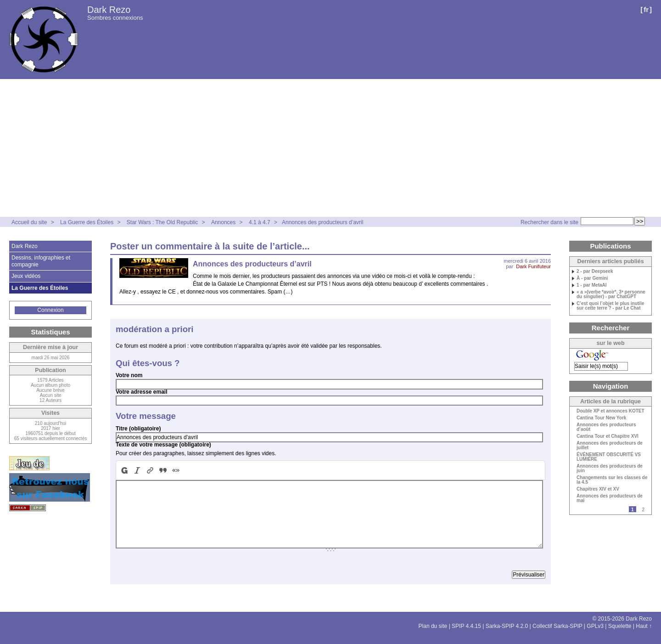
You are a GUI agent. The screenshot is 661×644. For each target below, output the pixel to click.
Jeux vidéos (26, 276)
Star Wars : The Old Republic (162, 222)
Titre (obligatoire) (138, 429)
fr (646, 9)
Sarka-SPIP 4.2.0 (507, 626)
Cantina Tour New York (601, 418)
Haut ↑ (644, 626)
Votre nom (129, 375)
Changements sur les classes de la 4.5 (612, 480)
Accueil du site (29, 222)
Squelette (620, 626)
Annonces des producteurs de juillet (610, 446)
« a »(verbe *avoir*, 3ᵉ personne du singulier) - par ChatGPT (611, 294)
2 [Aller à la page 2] (643, 510)
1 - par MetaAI (592, 285)
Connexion (50, 310)
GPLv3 (595, 626)
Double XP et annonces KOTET (611, 411)
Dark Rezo (109, 10)
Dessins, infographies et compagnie (41, 261)
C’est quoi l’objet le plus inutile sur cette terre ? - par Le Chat (610, 306)
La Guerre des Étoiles (87, 222)
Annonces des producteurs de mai (610, 498)
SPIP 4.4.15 (466, 626)
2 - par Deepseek (595, 271)
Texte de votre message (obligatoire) (163, 445)
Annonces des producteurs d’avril (322, 222)
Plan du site (433, 626)
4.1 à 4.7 (260, 222)
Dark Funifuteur (533, 266)
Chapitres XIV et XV (598, 489)
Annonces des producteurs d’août (606, 427)
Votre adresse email (142, 392)
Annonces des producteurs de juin (610, 469)
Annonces (223, 222)
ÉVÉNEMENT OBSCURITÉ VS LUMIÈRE (609, 457)
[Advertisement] (330, 148)
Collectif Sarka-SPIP (557, 626)
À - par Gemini (592, 278)
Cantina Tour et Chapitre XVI (608, 436)
